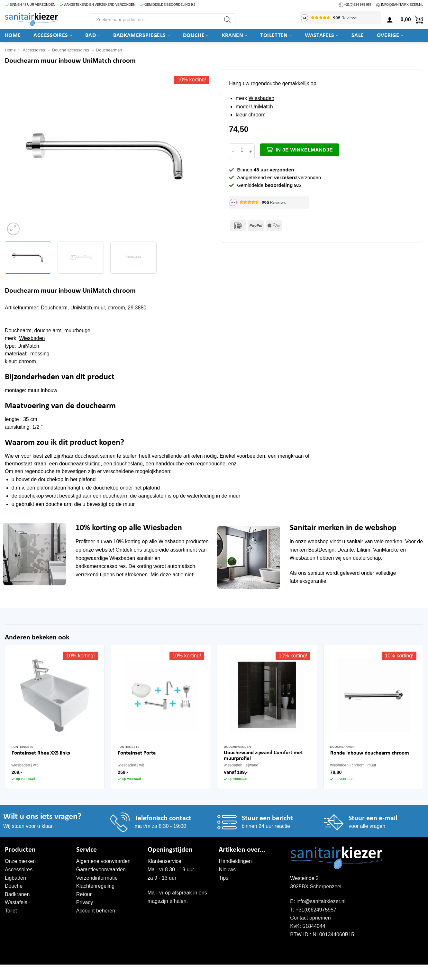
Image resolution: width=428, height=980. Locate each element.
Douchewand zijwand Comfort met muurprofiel (263, 756)
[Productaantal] (242, 150)
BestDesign (321, 550)
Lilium (364, 550)
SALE (358, 36)
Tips (223, 878)
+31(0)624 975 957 (358, 5)
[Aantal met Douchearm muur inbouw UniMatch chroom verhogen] (251, 151)
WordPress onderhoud (105, 971)
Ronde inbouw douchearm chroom (370, 753)
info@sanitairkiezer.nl (402, 5)
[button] (390, 20)
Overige (390, 36)
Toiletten (276, 36)
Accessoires (53, 36)
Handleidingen (235, 861)
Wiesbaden (261, 98)
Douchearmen (109, 50)
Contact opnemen (310, 918)
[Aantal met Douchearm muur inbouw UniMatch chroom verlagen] (233, 151)
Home (13, 36)
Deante (346, 550)
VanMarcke (386, 550)
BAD (93, 36)
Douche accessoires (71, 50)
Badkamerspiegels (142, 36)
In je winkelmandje (304, 150)
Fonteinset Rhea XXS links (41, 753)
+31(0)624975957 (316, 910)
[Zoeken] (227, 20)
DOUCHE (196, 36)
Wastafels (322, 36)
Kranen (235, 36)
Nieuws (227, 870)
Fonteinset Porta (137, 753)
